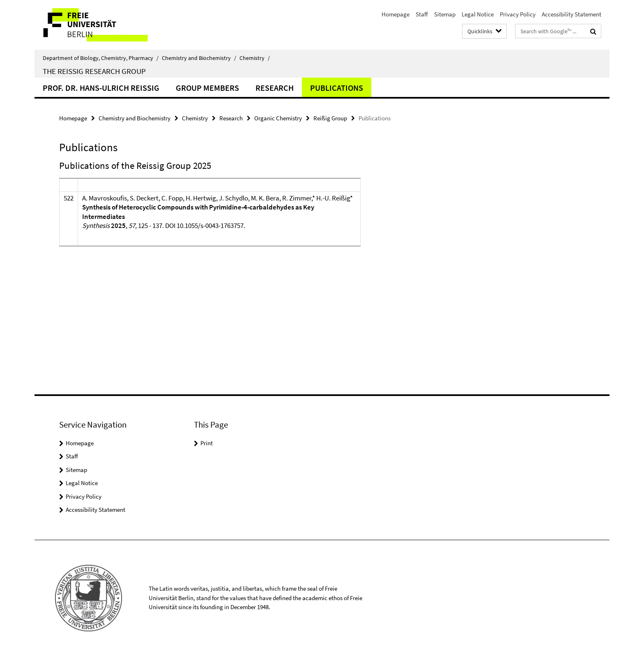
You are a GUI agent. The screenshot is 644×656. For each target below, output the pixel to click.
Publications (337, 88)
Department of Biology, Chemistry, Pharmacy (101, 58)
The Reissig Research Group (94, 71)
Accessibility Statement (572, 14)
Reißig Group (330, 118)
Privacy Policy (518, 14)
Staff (422, 14)
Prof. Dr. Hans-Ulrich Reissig (101, 88)
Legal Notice (478, 14)
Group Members (207, 88)
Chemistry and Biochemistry (199, 58)
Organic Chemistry (278, 118)
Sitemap (445, 14)
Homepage (396, 14)
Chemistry (255, 58)
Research (275, 88)
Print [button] (207, 443)
